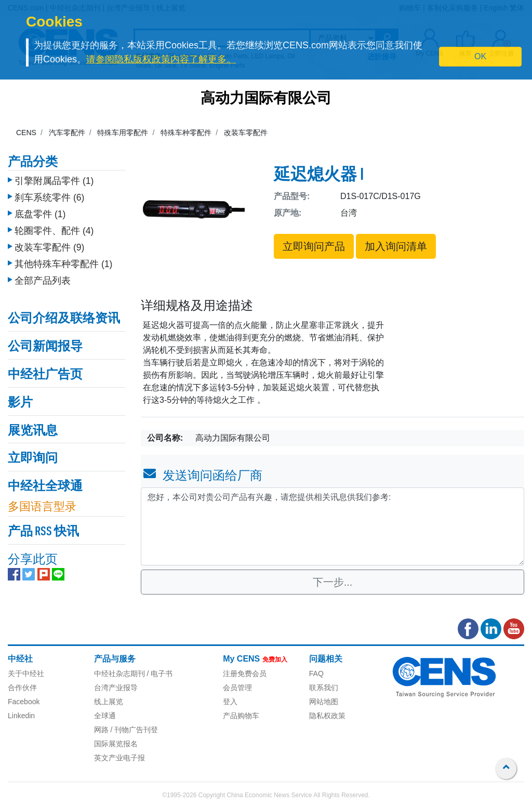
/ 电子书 (159, 674)
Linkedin (21, 716)
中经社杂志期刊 (119, 674)
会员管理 (237, 688)
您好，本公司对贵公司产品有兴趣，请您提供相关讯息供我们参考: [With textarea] (332, 526)
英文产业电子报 (119, 758)
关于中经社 (26, 674)
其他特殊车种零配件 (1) (63, 261)
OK (480, 56)
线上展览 (109, 702)
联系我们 (324, 688)
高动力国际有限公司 (266, 99)
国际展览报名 (116, 744)
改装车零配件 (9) (49, 245)
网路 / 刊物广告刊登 (126, 730)
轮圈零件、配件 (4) (54, 228)
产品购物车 (241, 716)
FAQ (316, 674)
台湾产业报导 (116, 688)
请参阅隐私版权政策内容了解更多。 (161, 59)
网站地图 (324, 702)
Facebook (24, 702)
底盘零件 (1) (40, 212)
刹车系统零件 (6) (49, 195)
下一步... (333, 582)
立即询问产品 (314, 246)
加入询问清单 (396, 246)
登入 (230, 702)
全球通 (105, 716)
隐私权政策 (327, 716)
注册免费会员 (245, 674)
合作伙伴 (22, 688)
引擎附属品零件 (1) (54, 178)
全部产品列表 (43, 278)
